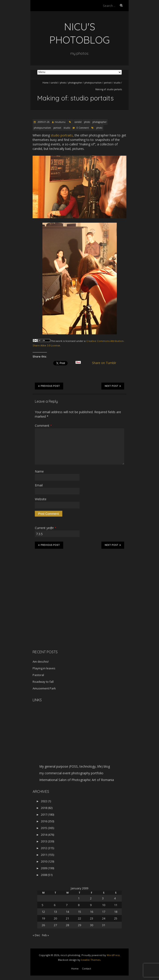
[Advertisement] (61, 615)
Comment (43, 426)
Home (45, 83)
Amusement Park (44, 688)
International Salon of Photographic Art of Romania (77, 780)
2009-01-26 (43, 122)
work (59, 341)
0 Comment (83, 128)
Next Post (113, 386)
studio (117, 83)
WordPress (113, 955)
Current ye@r (46, 528)
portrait (108, 83)
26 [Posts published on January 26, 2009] (43, 925)
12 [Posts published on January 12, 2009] (43, 912)
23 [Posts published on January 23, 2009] (92, 918)
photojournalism (93, 83)
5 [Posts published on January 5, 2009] (43, 905)
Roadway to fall (43, 682)
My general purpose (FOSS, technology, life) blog (75, 766)
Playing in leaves (44, 668)
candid (54, 83)
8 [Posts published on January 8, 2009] (79, 905)
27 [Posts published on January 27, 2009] (55, 925)
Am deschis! (41, 662)
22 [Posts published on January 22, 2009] (79, 918)
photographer (75, 83)
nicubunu (60, 122)
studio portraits (62, 135)
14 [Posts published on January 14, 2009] (67, 912)
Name (39, 471)
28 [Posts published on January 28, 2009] (67, 925)
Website (41, 499)
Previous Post (49, 386)
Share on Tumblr (106, 363)
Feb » (45, 935)
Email (39, 485)
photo (63, 83)
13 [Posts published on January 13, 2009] (55, 912)
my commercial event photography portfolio (71, 773)
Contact (87, 968)
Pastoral (38, 675)
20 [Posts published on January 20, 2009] (55, 918)
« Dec (36, 935)
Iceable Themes (91, 960)
